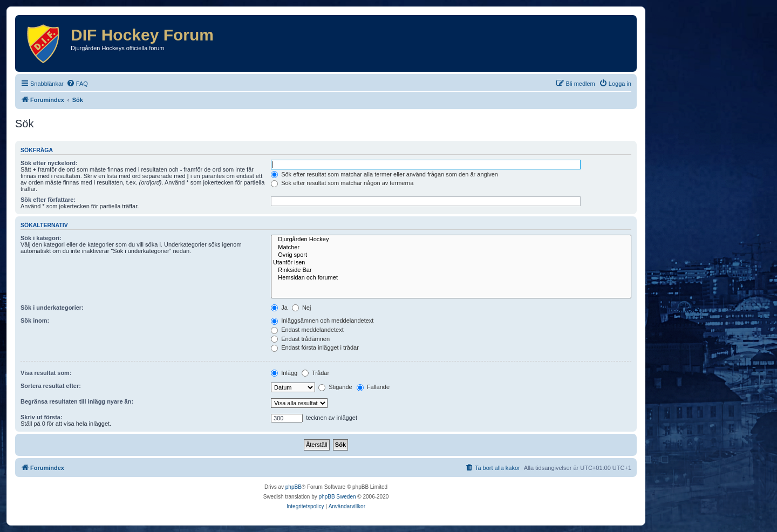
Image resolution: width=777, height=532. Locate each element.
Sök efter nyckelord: (49, 163)
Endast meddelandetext (307, 330)
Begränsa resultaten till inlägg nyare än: (77, 401)
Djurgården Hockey (451, 240)
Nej (302, 308)
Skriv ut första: (42, 417)
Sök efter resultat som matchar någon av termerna (342, 183)
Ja (279, 308)
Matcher (451, 248)
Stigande (335, 387)
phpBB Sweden (338, 497)
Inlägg (284, 373)
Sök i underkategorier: (52, 308)
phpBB (294, 487)
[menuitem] (77, 84)
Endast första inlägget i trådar (315, 347)
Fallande (373, 387)
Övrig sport (451, 255)
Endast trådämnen (300, 339)
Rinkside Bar (451, 270)
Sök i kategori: (41, 238)
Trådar (315, 373)
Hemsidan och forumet (451, 278)
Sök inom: (35, 320)
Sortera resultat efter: (51, 386)
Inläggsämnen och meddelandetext (322, 320)
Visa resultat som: (46, 373)
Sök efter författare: (48, 200)
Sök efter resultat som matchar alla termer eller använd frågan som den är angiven (384, 174)
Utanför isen (451, 263)
